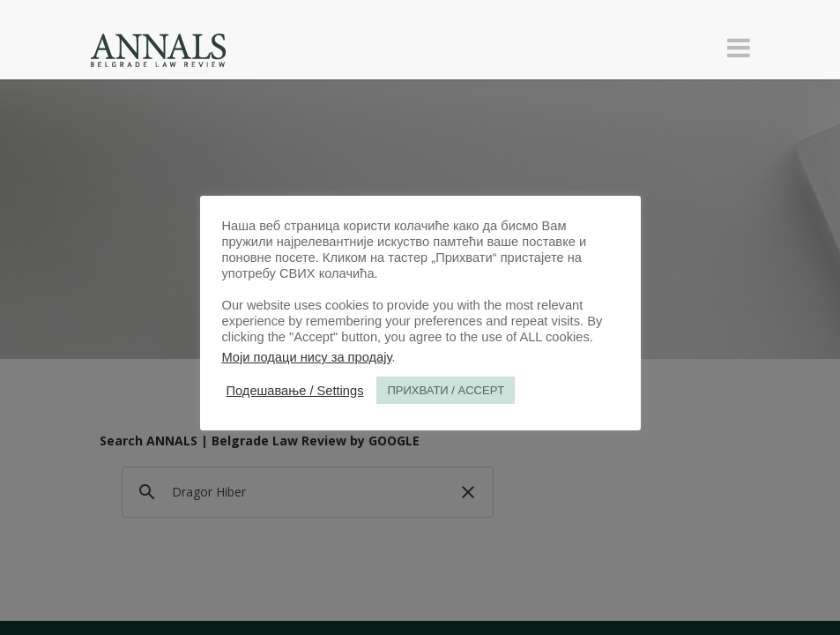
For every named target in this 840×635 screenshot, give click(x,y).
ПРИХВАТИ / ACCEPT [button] (446, 390)
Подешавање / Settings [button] (295, 391)
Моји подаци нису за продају (307, 357)
